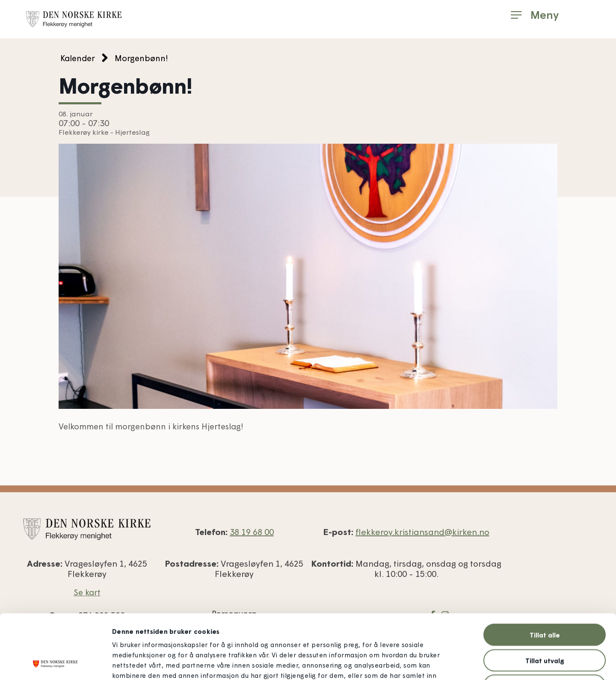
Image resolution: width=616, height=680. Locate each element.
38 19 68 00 (252, 532)
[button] (535, 15)
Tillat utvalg (545, 600)
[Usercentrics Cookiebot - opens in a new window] (55, 663)
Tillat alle (545, 574)
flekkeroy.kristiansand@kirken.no (422, 532)
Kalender (78, 58)
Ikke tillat (545, 625)
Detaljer (467, 663)
